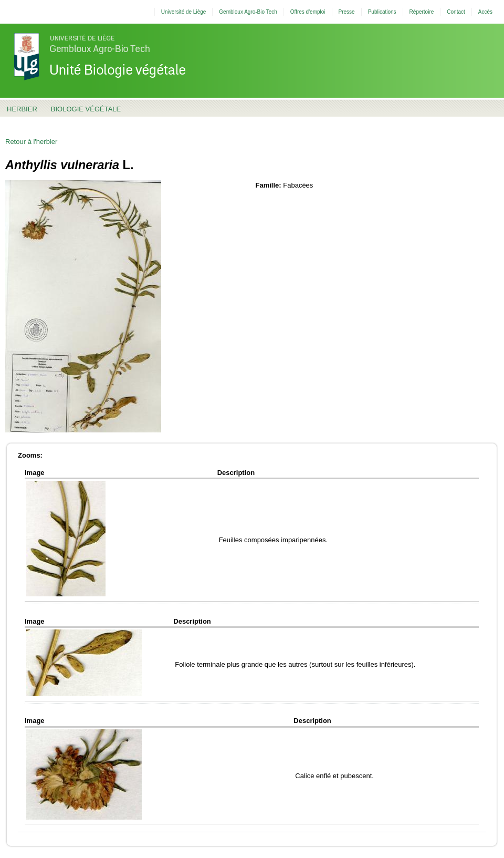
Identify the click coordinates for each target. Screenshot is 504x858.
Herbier (22, 109)
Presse (347, 12)
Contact (456, 12)
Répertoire (422, 12)
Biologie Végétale (86, 109)
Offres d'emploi (308, 12)
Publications (382, 12)
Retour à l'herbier (31, 142)
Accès (485, 12)
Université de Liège (184, 12)
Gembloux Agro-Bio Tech (248, 12)
